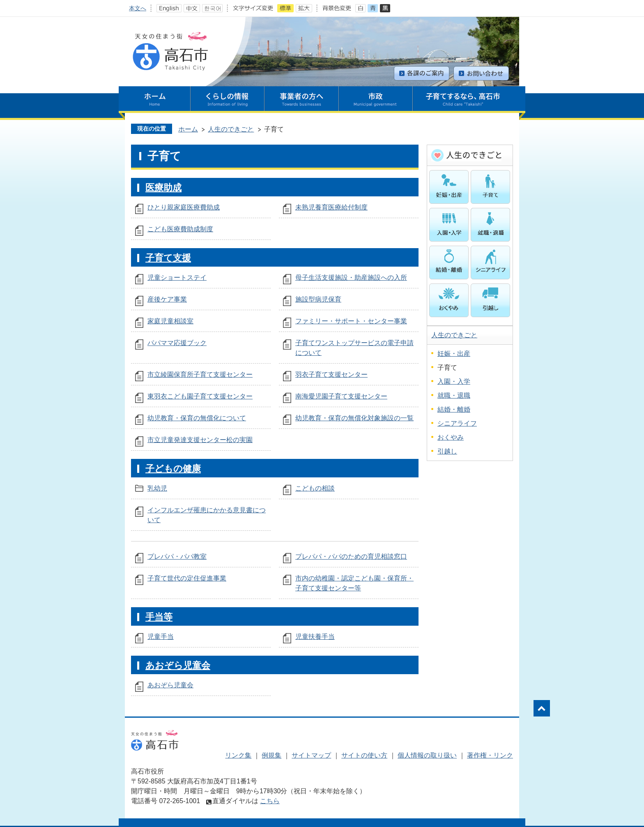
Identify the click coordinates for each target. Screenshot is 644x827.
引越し (447, 451)
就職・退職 (454, 395)
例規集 (271, 755)
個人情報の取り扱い (427, 755)
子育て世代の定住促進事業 (187, 578)
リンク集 (238, 755)
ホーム (188, 129)
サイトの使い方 (364, 755)
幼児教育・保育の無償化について (197, 418)
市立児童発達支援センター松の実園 (200, 440)
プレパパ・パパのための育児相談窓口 (351, 556)
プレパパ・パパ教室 (177, 556)
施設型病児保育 (318, 299)
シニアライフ (457, 423)
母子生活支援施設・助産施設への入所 (351, 278)
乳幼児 (157, 488)
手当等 (159, 617)
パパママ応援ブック (177, 343)
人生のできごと (231, 129)
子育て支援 (168, 258)
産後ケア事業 (167, 299)
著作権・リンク (490, 755)
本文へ (138, 8)
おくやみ (451, 437)
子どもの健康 (173, 469)
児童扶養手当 (315, 637)
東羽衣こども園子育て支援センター (200, 396)
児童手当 (161, 637)
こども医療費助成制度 (180, 229)
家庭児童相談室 (170, 321)
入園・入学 (454, 381)
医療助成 (163, 188)
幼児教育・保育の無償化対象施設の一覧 (354, 418)
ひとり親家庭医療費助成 (184, 207)
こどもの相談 (315, 488)
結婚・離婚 (454, 409)
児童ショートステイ (177, 278)
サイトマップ (311, 755)
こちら (270, 801)
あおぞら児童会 (178, 665)
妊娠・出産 (454, 354)
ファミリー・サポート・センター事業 (351, 321)
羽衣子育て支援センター (331, 374)
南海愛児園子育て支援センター (341, 396)
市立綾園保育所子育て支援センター (200, 374)
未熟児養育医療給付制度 (331, 207)
